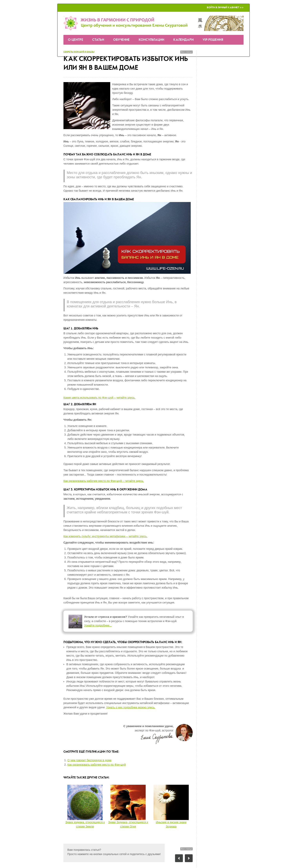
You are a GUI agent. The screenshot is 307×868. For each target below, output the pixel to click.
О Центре (76, 40)
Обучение (121, 40)
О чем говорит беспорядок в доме (89, 760)
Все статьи (186, 52)
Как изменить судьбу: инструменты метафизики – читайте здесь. (105, 536)
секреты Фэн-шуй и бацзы (79, 52)
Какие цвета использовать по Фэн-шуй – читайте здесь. (99, 398)
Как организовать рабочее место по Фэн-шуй (97, 765)
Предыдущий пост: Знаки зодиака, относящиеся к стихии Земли (179, 858)
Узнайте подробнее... (98, 625)
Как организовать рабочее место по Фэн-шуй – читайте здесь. (104, 481)
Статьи (98, 40)
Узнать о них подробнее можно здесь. (131, 707)
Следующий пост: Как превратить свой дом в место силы (189, 858)
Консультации (151, 40)
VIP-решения (213, 40)
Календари (183, 40)
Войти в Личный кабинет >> (225, 8)
